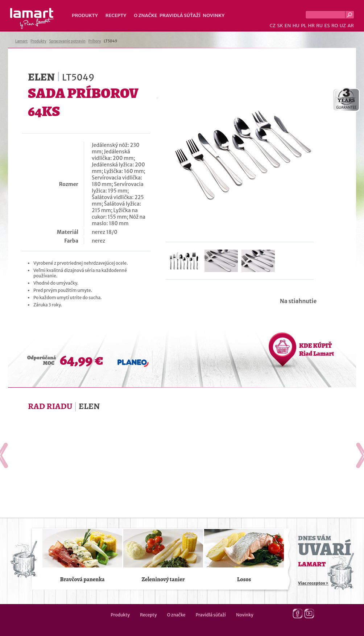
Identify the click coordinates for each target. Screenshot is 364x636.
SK (280, 26)
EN (288, 26)
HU (296, 26)
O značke (145, 15)
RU (319, 26)
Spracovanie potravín (67, 41)
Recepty (116, 15)
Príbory (95, 41)
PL (304, 26)
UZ (343, 26)
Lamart (32, 18)
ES (327, 26)
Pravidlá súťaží (180, 15)
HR (311, 26)
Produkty (85, 15)
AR (351, 26)
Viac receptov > (313, 583)
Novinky (214, 15)
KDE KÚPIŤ (317, 350)
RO (335, 26)
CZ (273, 26)
